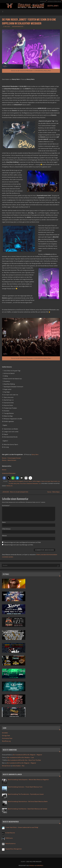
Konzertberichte (18, 26)
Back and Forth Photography (16, 481)
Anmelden (5, 733)
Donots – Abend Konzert (9, 460)
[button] (4, 478)
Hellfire (30, 481)
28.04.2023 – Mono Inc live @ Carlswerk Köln (15, 492)
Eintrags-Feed (6, 736)
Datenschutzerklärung (54, 1)
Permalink (9, 486)
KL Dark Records (10, 833)
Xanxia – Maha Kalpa (54, 492)
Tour (40, 483)
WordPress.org (6, 741)
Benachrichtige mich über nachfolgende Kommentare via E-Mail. (23, 542)
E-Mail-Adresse (6, 529)
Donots (4, 470)
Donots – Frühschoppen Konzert (11, 458)
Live (59, 481)
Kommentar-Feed (7, 738)
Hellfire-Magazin (37, 481)
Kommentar (6, 506)
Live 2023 (11, 483)
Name (4, 522)
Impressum (41, 1)
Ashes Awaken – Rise (18, 766)
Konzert (55, 481)
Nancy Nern (35, 454)
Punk (21, 483)
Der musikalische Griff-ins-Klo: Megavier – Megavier (27, 755)
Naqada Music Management (14, 849)
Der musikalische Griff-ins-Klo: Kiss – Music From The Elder (24, 760)
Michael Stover (6, 766)
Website (4, 536)
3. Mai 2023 (7, 26)
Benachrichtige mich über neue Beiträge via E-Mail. (19, 545)
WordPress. (40, 866)
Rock (25, 483)
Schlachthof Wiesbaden (9, 473)
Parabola (32, 866)
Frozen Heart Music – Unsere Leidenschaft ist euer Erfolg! (22, 827)
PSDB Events (9, 838)
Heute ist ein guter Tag (47, 481)
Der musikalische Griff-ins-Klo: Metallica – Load (21, 757)
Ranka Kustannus (10, 844)
